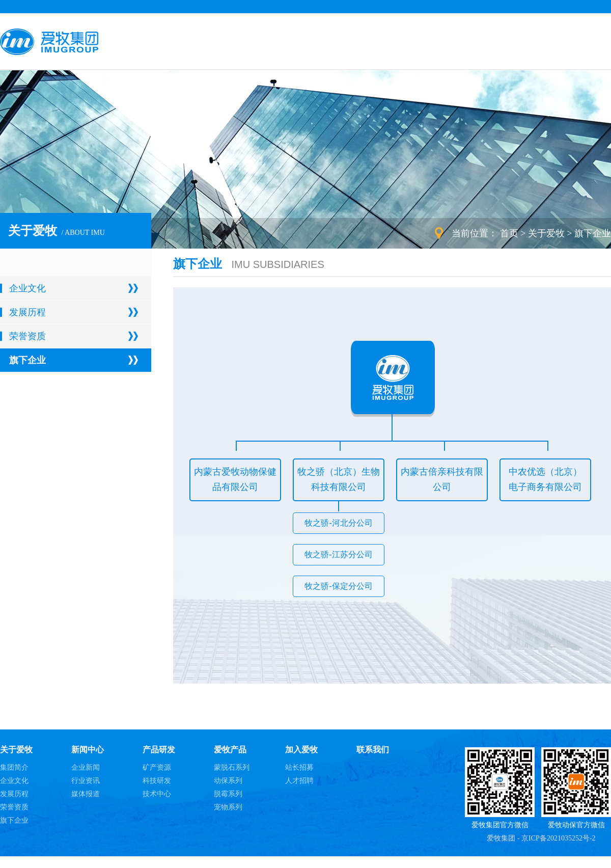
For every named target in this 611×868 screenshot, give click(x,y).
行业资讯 (86, 781)
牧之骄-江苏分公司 (338, 554)
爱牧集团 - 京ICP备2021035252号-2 (541, 838)
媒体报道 (86, 794)
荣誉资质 (27, 336)
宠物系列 (228, 807)
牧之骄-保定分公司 (338, 586)
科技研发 (157, 781)
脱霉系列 (228, 794)
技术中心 (157, 794)
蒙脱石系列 (232, 767)
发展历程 (27, 312)
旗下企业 (593, 233)
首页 (509, 233)
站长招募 (299, 767)
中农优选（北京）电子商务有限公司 (545, 479)
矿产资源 (157, 767)
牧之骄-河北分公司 (338, 523)
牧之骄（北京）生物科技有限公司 (339, 479)
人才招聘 (299, 781)
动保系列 (228, 781)
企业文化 (27, 288)
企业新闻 (86, 767)
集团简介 (14, 767)
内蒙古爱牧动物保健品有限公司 (235, 479)
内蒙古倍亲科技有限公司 (442, 479)
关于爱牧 (546, 233)
